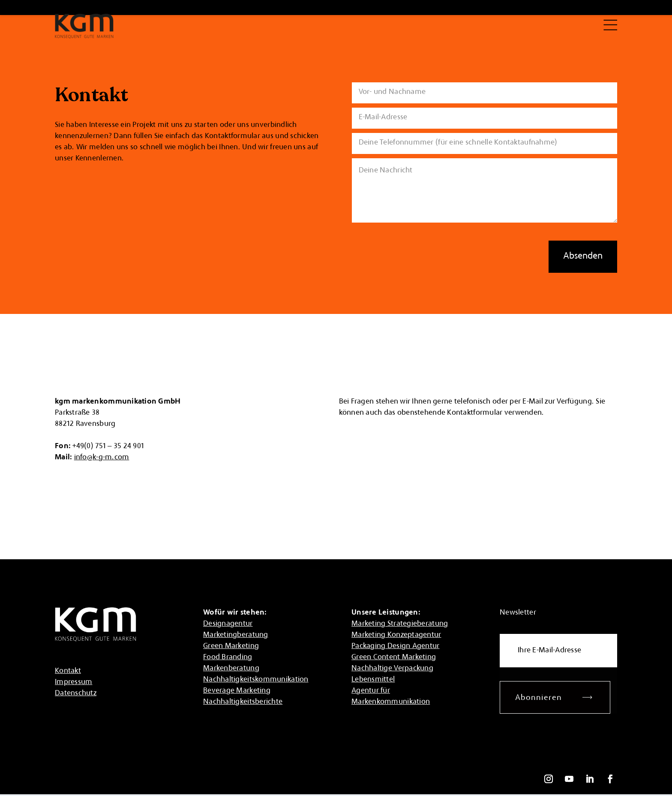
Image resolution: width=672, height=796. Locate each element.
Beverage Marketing (237, 691)
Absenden (583, 256)
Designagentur (228, 624)
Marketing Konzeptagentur (396, 635)
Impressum (73, 682)
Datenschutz (76, 693)
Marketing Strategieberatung (400, 624)
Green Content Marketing (394, 657)
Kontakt (68, 671)
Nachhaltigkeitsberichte (243, 702)
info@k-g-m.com (102, 458)
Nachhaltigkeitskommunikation (256, 680)
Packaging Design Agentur (395, 646)
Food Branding (228, 657)
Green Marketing (231, 646)
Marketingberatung (236, 635)
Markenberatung (231, 669)
